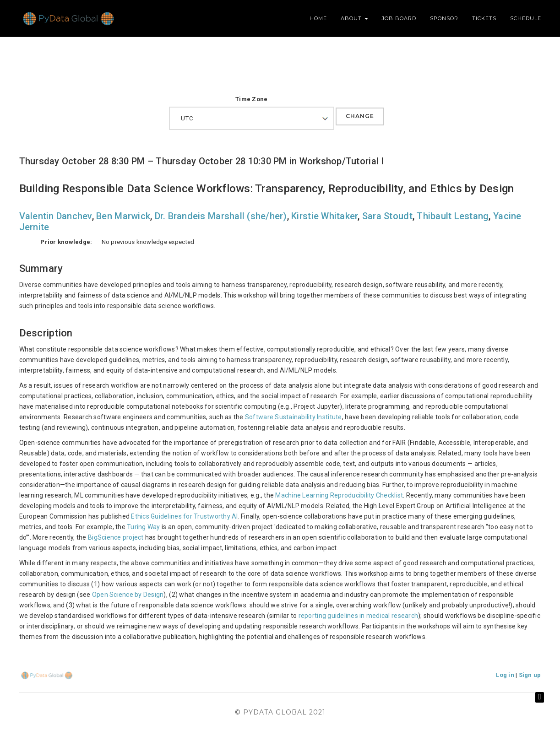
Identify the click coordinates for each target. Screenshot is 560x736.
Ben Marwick (123, 216)
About (354, 18)
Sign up (530, 675)
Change (360, 116)
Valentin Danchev (56, 216)
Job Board (399, 18)
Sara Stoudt (387, 216)
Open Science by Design (128, 595)
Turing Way (144, 527)
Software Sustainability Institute (294, 417)
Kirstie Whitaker (324, 216)
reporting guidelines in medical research (358, 616)
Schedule (526, 18)
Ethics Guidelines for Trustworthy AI (184, 516)
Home (318, 18)
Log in (505, 675)
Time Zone (251, 99)
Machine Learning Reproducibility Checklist (339, 495)
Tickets (484, 18)
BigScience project (116, 537)
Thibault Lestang (453, 216)
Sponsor (444, 18)
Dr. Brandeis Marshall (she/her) (221, 216)
